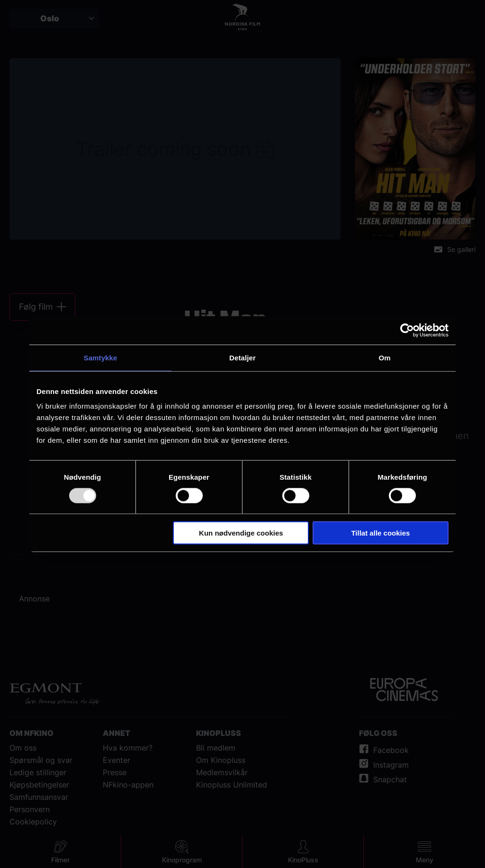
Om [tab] (384, 357)
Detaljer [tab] (242, 357)
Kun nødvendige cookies (241, 533)
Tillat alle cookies (380, 533)
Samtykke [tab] (101, 357)
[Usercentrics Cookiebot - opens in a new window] (407, 330)
